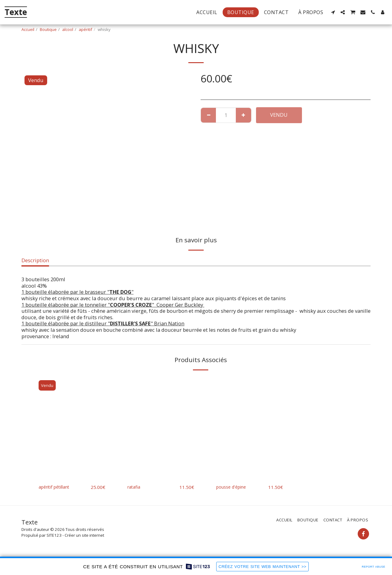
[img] (72, 427)
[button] (333, 12)
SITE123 (54, 535)
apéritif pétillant (58, 487)
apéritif (85, 29)
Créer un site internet (84, 535)
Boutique (48, 29)
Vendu (279, 115)
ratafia (135, 487)
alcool (68, 29)
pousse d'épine (234, 487)
